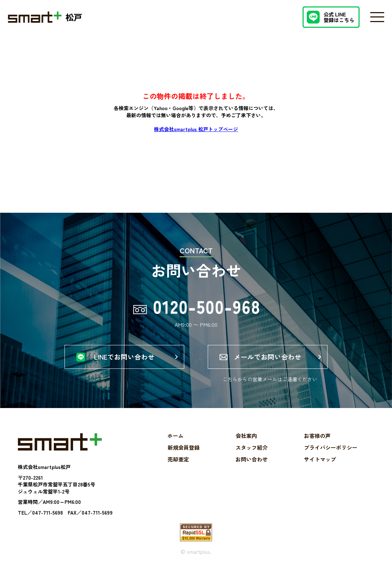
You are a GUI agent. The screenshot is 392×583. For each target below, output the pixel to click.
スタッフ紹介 (252, 457)
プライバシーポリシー (331, 457)
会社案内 (246, 445)
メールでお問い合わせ (268, 361)
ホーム (176, 445)
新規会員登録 (184, 457)
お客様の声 (317, 445)
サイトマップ (320, 469)
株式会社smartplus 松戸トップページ (196, 129)
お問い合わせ (252, 469)
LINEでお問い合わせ (124, 361)
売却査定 (178, 469)
